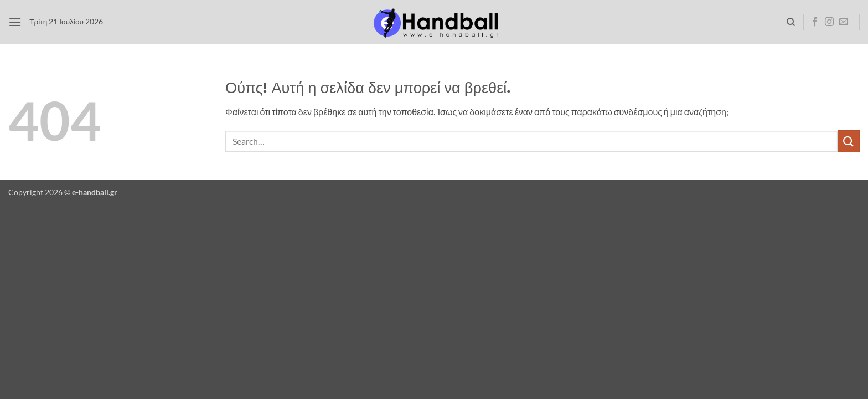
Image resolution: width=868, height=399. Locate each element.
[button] (15, 22)
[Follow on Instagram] (829, 22)
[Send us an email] (844, 22)
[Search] (791, 22)
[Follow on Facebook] (815, 22)
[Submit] (849, 141)
